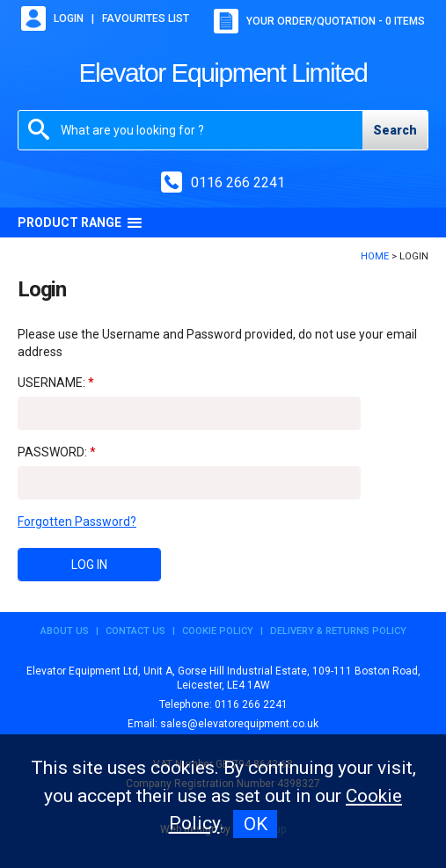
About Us (65, 631)
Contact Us (135, 631)
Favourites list (146, 18)
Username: (51, 383)
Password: (52, 452)
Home (375, 256)
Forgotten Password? (77, 522)
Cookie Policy (218, 631)
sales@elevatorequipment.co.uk (239, 724)
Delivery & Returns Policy (338, 631)
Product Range (80, 222)
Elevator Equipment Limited (223, 73)
